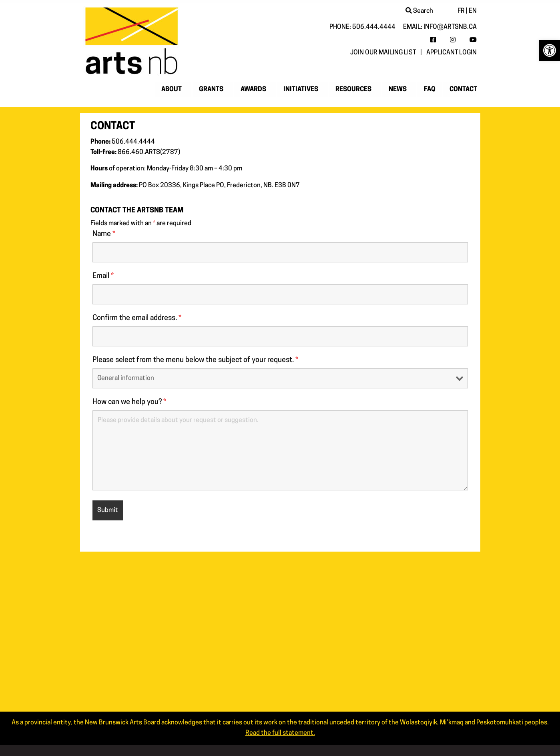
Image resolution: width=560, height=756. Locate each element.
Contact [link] (463, 90)
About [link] (172, 90)
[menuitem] (173, 90)
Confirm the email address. (137, 318)
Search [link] (419, 11)
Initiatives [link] (301, 90)
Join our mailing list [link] (383, 53)
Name (104, 234)
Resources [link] (353, 90)
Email (103, 276)
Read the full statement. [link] (280, 733)
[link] (550, 50)
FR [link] (461, 11)
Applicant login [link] (452, 53)
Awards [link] (253, 90)
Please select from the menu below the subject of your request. (195, 360)
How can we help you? (129, 402)
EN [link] (473, 11)
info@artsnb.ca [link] (450, 27)
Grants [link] (211, 90)
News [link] (398, 90)
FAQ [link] (430, 90)
